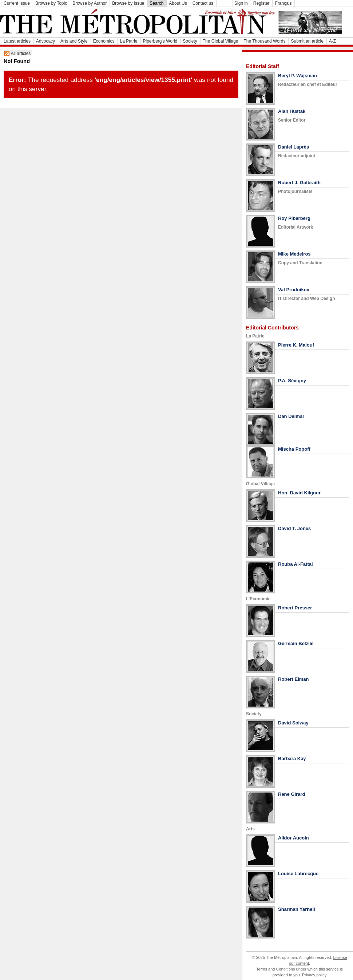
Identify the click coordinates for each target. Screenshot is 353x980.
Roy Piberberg (294, 218)
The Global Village (221, 41)
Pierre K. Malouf (296, 345)
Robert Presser (295, 608)
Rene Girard (291, 794)
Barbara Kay (292, 758)
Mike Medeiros (294, 254)
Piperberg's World (160, 41)
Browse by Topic (51, 3)
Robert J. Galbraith (299, 183)
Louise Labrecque (298, 874)
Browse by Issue (128, 3)
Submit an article (307, 41)
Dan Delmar (291, 416)
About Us (178, 3)
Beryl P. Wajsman (298, 76)
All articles (21, 54)
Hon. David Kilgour (299, 493)
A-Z (332, 41)
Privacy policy (314, 975)
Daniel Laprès (293, 147)
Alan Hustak (292, 111)
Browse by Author (90, 3)
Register (261, 3)
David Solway (293, 723)
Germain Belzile (296, 643)
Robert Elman (293, 679)
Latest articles (17, 41)
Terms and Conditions (275, 969)
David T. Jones (294, 528)
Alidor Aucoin (293, 838)
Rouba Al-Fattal (296, 564)
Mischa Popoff (294, 449)
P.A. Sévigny (292, 381)
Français (283, 3)
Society (190, 41)
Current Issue (17, 3)
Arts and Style (74, 41)
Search (156, 3)
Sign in (241, 3)
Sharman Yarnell (297, 909)
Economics (104, 41)
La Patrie (128, 41)
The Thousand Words (264, 41)
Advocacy (45, 41)
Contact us (203, 3)
